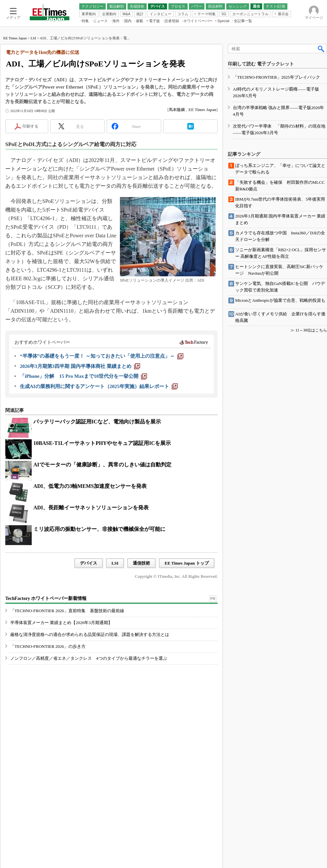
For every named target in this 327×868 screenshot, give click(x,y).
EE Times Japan (15, 38)
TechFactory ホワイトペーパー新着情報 (46, 598)
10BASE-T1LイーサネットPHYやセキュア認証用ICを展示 (102, 443)
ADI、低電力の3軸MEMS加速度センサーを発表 (90, 486)
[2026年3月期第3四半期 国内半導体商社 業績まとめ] (80, 366)
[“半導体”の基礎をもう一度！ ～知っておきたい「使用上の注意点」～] (102, 356)
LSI (34, 38)
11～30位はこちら (311, 330)
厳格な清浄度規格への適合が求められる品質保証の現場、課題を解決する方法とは (90, 634)
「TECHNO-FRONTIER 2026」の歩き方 (48, 646)
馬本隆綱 (177, 110)
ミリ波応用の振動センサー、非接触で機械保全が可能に (99, 529)
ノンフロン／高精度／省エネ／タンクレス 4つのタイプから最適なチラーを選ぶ (89, 658)
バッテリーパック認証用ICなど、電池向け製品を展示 (97, 422)
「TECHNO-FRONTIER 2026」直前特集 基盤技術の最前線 (67, 611)
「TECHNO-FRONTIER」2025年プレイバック (276, 77)
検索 (321, 49)
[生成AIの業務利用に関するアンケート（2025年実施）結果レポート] (99, 386)
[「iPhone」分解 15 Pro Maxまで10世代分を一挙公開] (83, 376)
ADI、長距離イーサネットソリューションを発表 (91, 508)
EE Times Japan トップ (187, 563)
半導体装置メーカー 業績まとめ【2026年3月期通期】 (61, 623)
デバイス (89, 563)
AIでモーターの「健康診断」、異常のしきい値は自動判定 (102, 465)
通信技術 (141, 563)
